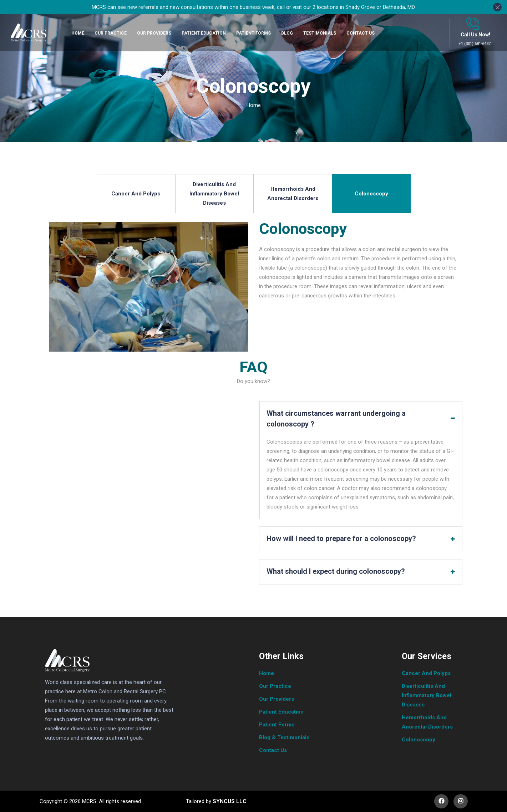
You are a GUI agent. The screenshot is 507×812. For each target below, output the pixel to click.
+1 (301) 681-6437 (475, 44)
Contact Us (273, 750)
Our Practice (275, 686)
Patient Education (281, 712)
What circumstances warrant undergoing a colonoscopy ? (337, 419)
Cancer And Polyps (136, 194)
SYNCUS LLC (229, 801)
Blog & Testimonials (284, 737)
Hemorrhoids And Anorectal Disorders (293, 194)
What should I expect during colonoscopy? (336, 571)
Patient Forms (277, 725)
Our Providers (277, 699)
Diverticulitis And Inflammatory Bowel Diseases (214, 194)
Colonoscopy (371, 194)
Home (254, 105)
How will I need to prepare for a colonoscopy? (341, 538)
